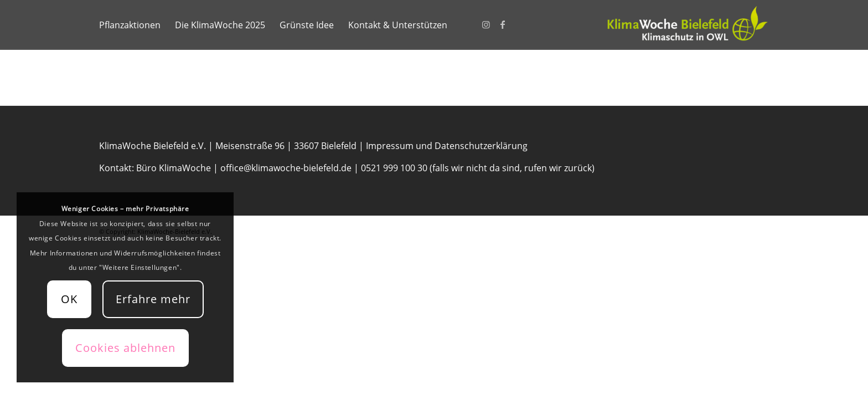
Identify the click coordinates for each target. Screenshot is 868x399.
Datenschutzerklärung (481, 146)
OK (69, 299)
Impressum (390, 146)
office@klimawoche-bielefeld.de (286, 168)
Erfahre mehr (153, 299)
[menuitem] (130, 25)
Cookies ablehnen (125, 348)
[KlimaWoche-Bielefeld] (686, 25)
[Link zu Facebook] (503, 24)
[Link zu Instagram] (486, 24)
